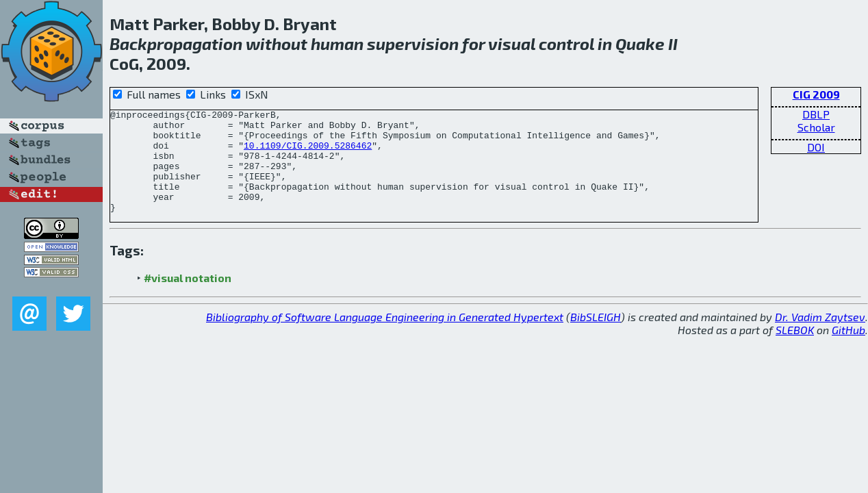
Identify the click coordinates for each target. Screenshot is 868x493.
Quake (640, 43)
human (337, 43)
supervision (413, 43)
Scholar (816, 127)
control (566, 43)
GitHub (848, 350)
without (277, 43)
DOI (816, 147)
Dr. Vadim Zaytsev (820, 337)
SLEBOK (795, 350)
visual (512, 43)
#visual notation (188, 298)
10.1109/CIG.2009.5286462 (308, 153)
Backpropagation (176, 43)
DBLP (816, 114)
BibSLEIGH (596, 337)
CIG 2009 (816, 94)
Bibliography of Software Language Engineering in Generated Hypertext (385, 337)
